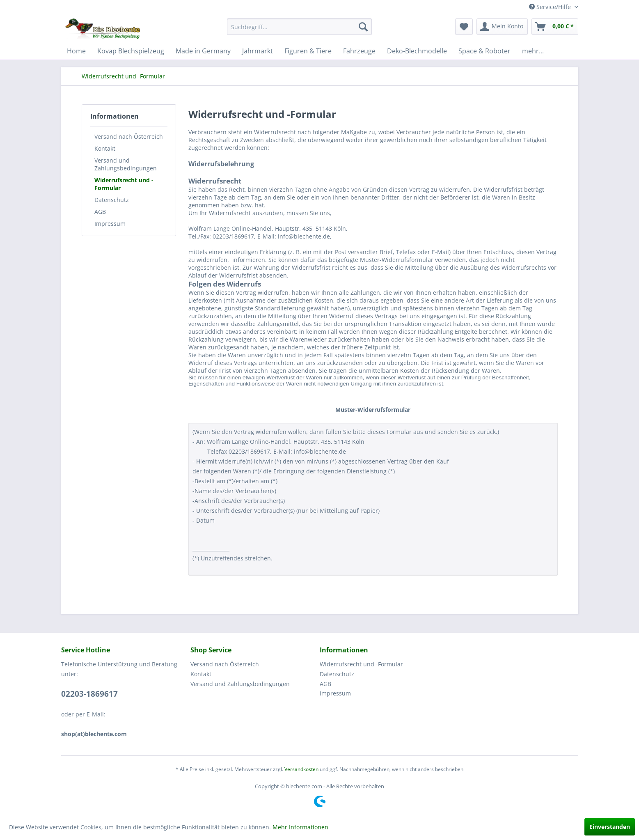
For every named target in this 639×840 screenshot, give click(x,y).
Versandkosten (301, 769)
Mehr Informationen (300, 827)
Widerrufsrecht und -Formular (124, 184)
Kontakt (105, 148)
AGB (100, 212)
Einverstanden (610, 827)
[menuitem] (299, 27)
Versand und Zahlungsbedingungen (126, 164)
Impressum (110, 224)
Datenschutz (112, 200)
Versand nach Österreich (129, 137)
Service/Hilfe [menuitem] (551, 7)
